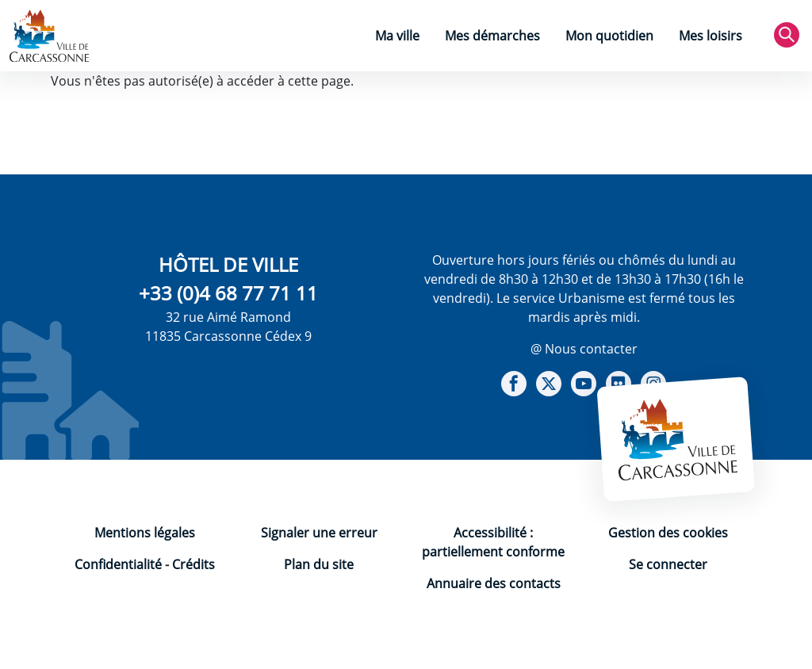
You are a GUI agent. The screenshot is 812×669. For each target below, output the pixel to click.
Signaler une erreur (319, 533)
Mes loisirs (710, 36)
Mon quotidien (609, 36)
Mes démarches (492, 36)
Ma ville (397, 36)
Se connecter (668, 564)
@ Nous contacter (584, 349)
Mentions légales (145, 533)
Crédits (193, 564)
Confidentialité (118, 564)
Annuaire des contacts (494, 583)
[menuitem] (397, 38)
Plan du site (319, 564)
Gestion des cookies (668, 533)
